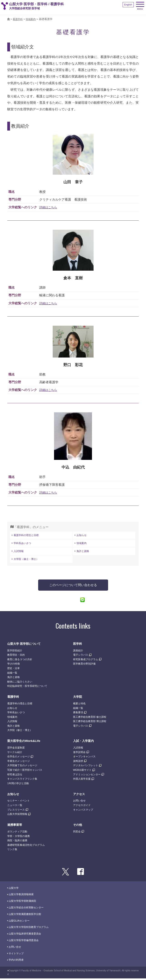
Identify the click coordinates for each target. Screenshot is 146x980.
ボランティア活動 (18, 833)
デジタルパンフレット (87, 767)
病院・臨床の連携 (18, 842)
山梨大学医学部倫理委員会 (25, 942)
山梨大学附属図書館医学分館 (26, 916)
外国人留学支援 (83, 780)
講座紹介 (79, 652)
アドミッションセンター (88, 776)
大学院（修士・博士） (27, 560)
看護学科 (14, 698)
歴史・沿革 (14, 670)
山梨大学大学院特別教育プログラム (30, 929)
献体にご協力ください (21, 683)
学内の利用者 (17, 961)
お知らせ (82, 536)
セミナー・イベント (20, 802)
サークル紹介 (15, 754)
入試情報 (19, 552)
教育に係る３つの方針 (21, 661)
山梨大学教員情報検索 (22, 896)
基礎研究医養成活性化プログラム (28, 846)
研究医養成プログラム (87, 661)
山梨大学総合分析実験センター (28, 909)
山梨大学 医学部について (25, 645)
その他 (78, 826)
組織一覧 (13, 674)
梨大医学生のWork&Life (25, 742)
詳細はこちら (49, 208)
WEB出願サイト (83, 771)
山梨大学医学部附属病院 (24, 902)
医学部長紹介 (15, 652)
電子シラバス (81, 656)
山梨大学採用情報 (18, 816)
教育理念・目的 (17, 656)
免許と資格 (83, 552)
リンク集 (13, 851)
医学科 (78, 645)
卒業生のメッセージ (20, 763)
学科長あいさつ (23, 544)
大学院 (78, 698)
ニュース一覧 (15, 807)
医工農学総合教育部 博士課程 (91, 723)
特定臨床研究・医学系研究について (29, 688)
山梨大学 (14, 889)
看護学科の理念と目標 (27, 536)
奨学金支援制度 (17, 749)
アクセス (79, 795)
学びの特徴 (14, 665)
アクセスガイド (83, 807)
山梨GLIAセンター (20, 922)
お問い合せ (80, 802)
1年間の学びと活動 (19, 785)
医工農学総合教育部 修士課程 (91, 718)
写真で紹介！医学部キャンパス (26, 771)
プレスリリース (17, 811)
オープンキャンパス (85, 758)
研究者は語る (15, 776)
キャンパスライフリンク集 (24, 780)
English (128, 5)
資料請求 (79, 763)
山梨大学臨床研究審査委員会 (26, 935)
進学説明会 (80, 754)
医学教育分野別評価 (85, 665)
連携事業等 (15, 826)
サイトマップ (17, 955)
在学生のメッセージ (20, 758)
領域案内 (82, 544)
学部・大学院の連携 (20, 837)
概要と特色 (80, 705)
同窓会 (77, 833)
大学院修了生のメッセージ (24, 767)
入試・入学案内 (84, 742)
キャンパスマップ (84, 811)
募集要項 (79, 714)
